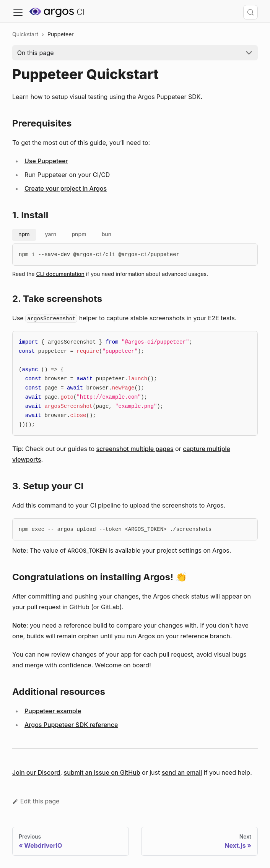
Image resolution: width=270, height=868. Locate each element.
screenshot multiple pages (135, 449)
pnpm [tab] (79, 234)
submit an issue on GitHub (102, 772)
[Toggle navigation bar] (18, 12)
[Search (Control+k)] (250, 12)
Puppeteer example (53, 711)
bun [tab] (107, 234)
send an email (182, 772)
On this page (36, 53)
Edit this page (36, 801)
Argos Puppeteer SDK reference (71, 725)
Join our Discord (36, 772)
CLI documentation (60, 274)
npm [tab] (24, 234)
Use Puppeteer (46, 161)
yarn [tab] (51, 234)
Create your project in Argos (66, 188)
